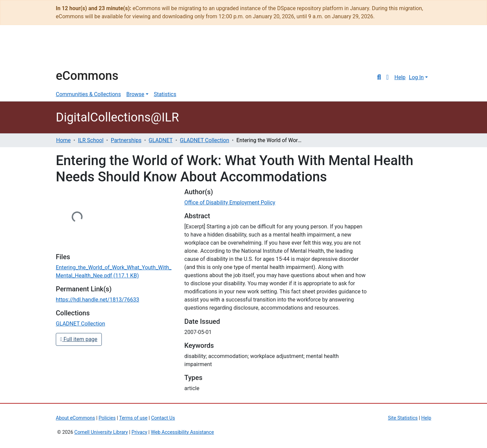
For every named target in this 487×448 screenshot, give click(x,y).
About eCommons (75, 418)
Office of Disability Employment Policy (230, 203)
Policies (107, 418)
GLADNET (161, 140)
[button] (387, 77)
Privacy (140, 432)
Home (63, 140)
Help (400, 77)
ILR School (91, 140)
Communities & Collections (88, 94)
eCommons (87, 76)
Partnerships (126, 140)
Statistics (165, 94)
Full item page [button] (79, 339)
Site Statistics (403, 418)
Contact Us (163, 418)
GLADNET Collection (205, 140)
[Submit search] (379, 77)
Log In (416, 77)
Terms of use (133, 418)
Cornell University (73, 50)
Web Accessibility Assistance (182, 432)
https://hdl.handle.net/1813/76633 (97, 300)
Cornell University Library (101, 432)
